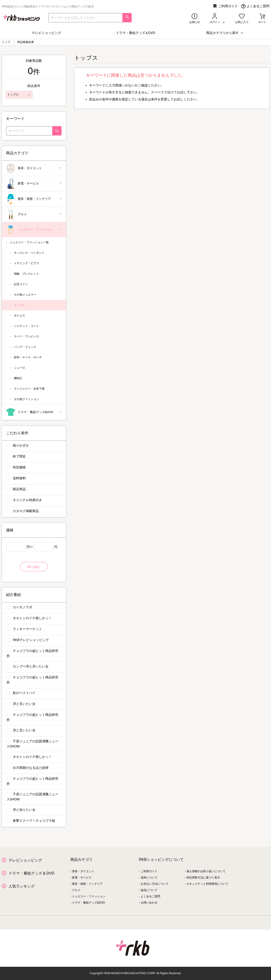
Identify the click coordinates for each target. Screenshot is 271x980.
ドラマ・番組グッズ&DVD (34, 412)
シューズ (20, 368)
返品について (149, 890)
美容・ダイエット (34, 168)
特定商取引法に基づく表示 (203, 878)
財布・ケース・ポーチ (28, 357)
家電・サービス (34, 184)
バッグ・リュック (25, 347)
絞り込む (34, 567)
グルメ (34, 214)
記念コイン (21, 284)
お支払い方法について (155, 884)
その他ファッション (26, 399)
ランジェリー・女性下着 (29, 389)
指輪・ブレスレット (26, 274)
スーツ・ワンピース (26, 336)
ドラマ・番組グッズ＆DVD (136, 33)
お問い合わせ (149, 903)
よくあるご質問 (255, 6)
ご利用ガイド (225, 6)
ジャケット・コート (26, 326)
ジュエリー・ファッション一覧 (29, 242)
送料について (149, 878)
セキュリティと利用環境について (207, 884)
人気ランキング (22, 886)
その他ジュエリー (25, 295)
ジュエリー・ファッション (34, 230)
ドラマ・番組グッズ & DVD (31, 873)
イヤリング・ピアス (26, 263)
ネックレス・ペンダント (29, 253)
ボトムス (20, 316)
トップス (20, 305)
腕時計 (18, 378)
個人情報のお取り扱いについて (206, 871)
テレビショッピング (46, 33)
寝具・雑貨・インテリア (34, 199)
